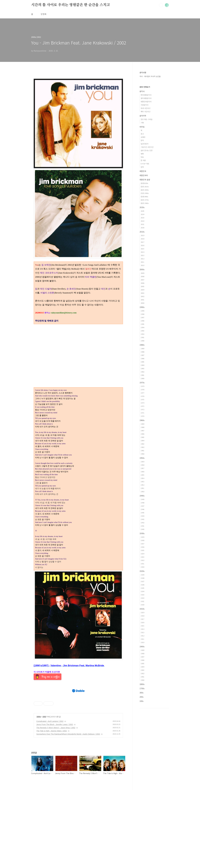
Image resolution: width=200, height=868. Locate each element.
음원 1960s (145, 203)
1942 (142, 523)
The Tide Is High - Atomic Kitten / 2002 (52, 809)
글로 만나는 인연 (147, 150)
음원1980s (144, 197)
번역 (142, 167)
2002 (44, 795)
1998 (142, 314)
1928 (142, 578)
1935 (142, 550)
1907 (142, 657)
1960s (142, 420)
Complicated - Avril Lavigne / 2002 (50, 799)
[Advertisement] (78, 703)
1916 (142, 622)
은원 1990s (145, 193)
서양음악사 (145, 105)
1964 (142, 441)
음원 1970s (145, 200)
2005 (142, 286)
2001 (142, 300)
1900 (142, 680)
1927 (142, 581)
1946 (142, 509)
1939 (142, 537)
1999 (142, 311)
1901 (142, 677)
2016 (142, 245)
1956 (142, 472)
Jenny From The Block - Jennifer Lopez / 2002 (55, 802)
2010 (142, 265)
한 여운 (143, 160)
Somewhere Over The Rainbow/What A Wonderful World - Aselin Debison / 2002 (68, 812)
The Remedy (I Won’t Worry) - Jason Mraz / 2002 (56, 806)
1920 (142, 605)
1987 (142, 355)
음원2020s (144, 183)
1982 (142, 372)
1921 (142, 601)
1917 (142, 619)
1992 (142, 334)
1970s (142, 383)
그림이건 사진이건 (147, 147)
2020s (142, 207)
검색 (161, 5)
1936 (142, 547)
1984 (142, 365)
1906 (142, 660)
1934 (142, 554)
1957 (142, 468)
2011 (142, 262)
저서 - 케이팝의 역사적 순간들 (150, 76)
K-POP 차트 (145, 164)
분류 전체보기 (145, 87)
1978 (142, 390)
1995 (142, 324)
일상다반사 (145, 144)
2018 (142, 239)
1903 (142, 670)
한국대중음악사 (146, 95)
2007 (142, 280)
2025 (142, 211)
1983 (142, 368)
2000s (39, 795)
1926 (142, 585)
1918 (142, 616)
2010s (142, 232)
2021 (142, 224)
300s (142, 693)
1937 (142, 544)
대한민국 (143, 171)
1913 (142, 632)
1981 (142, 375)
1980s (142, 345)
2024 (142, 214)
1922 (142, 598)
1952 (142, 485)
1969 (142, 424)
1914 (142, 629)
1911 (142, 639)
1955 (142, 475)
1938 (142, 540)
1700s (142, 688)
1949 (142, 499)
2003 (142, 293)
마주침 (142, 127)
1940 (142, 529)
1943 (142, 519)
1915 (142, 626)
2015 (142, 249)
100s (142, 701)
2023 (142, 218)
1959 (142, 462)
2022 (142, 221)
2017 (142, 242)
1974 (142, 403)
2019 (142, 235)
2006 (142, 283)
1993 (142, 331)
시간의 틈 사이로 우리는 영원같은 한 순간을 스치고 (70, 5)
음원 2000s (145, 190)
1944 (142, 516)
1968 (142, 427)
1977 (142, 393)
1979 (142, 386)
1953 (142, 482)
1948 (142, 503)
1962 (142, 447)
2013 (142, 255)
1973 (142, 406)
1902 (142, 673)
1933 (142, 557)
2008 (142, 276)
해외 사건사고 (146, 112)
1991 (142, 337)
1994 (142, 327)
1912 (142, 636)
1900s (142, 646)
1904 (142, 667)
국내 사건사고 (146, 108)
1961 (142, 450)
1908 (142, 653)
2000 (142, 303)
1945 (142, 513)
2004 (142, 290)
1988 (142, 352)
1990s (142, 307)
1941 (142, 526)
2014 (142, 252)
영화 (142, 154)
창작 (142, 140)
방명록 (44, 14)
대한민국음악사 (146, 102)
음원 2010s (145, 187)
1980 (142, 378)
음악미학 (143, 116)
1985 (142, 362)
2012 (142, 259)
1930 (142, 567)
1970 (142, 416)
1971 (142, 413)
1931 (142, 564)
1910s (142, 609)
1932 (142, 560)
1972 (142, 409)
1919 (142, 612)
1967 (142, 431)
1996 (142, 321)
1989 (142, 348)
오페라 (143, 137)
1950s (142, 458)
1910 (142, 642)
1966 (142, 434)
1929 (142, 575)
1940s (142, 496)
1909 (142, 650)
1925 (142, 588)
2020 (142, 228)
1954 (142, 478)
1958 (142, 465)
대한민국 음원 (145, 180)
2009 (142, 273)
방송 (142, 157)
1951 (142, 488)
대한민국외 (144, 175)
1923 (142, 595)
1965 (142, 437)
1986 (142, 358)
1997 (142, 317)
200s (142, 697)
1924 (142, 591)
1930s (142, 533)
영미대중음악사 (146, 98)
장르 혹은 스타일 (147, 119)
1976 (142, 396)
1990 (142, 341)
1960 (142, 454)
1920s (142, 571)
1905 (142, 663)
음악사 (142, 91)
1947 (142, 506)
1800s (142, 684)
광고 (142, 134)
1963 (142, 444)
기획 (142, 123)
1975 (142, 399)
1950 (142, 492)
